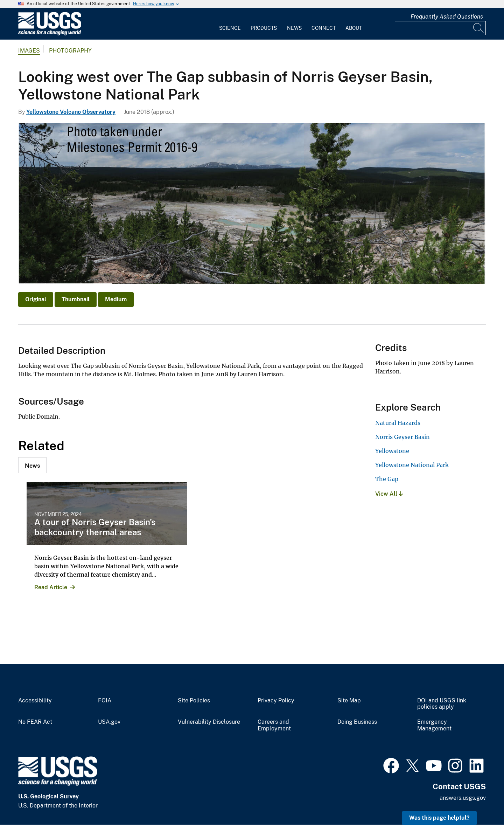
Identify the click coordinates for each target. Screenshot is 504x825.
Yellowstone (392, 451)
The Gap (387, 479)
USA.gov (109, 722)
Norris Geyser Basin (402, 437)
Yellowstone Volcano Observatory (71, 112)
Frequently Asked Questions (447, 17)
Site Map (349, 701)
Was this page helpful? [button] (439, 818)
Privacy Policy (276, 701)
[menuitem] (230, 24)
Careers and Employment (274, 725)
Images (29, 51)
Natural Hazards (398, 423)
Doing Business (357, 722)
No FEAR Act (35, 722)
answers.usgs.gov (463, 798)
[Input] (440, 28)
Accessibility (35, 701)
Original (36, 299)
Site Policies (194, 701)
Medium (116, 299)
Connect (324, 28)
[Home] (50, 34)
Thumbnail (76, 299)
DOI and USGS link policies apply (442, 704)
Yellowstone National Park (412, 465)
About (354, 28)
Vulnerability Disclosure (209, 722)
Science (230, 28)
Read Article (51, 587)
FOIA (105, 701)
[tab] (32, 465)
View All (389, 494)
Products (264, 28)
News (294, 28)
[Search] (479, 28)
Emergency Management (434, 725)
